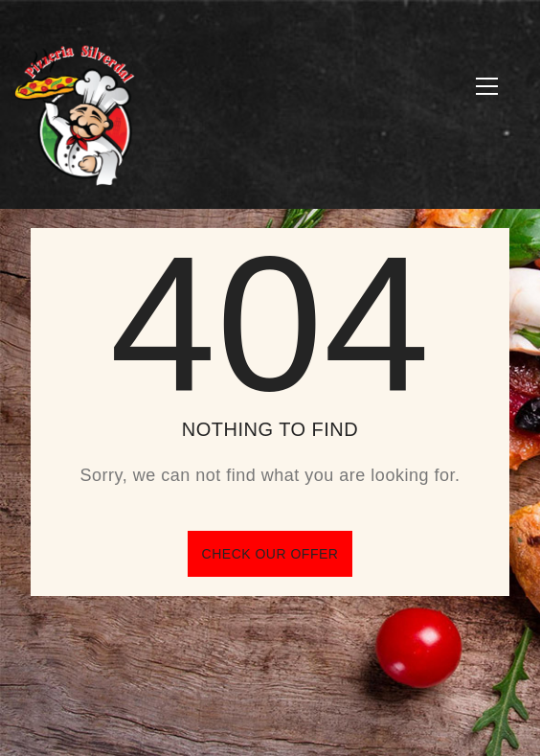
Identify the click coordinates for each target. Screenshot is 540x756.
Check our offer (270, 554)
